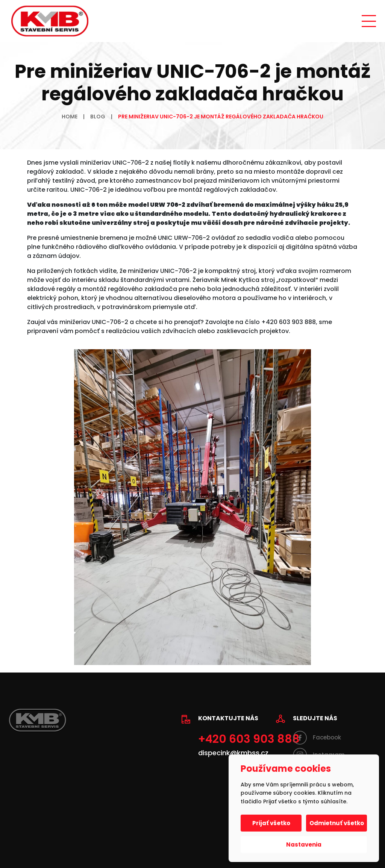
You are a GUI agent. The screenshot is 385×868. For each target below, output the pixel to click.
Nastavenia (304, 845)
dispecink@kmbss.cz (233, 753)
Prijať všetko (271, 823)
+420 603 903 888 (249, 739)
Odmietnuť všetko (337, 823)
